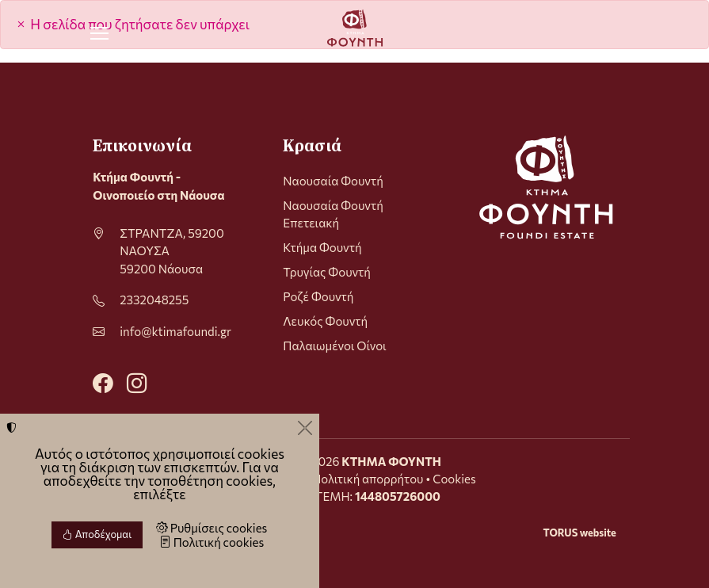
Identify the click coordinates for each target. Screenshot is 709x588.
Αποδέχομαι (97, 534)
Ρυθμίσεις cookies (212, 528)
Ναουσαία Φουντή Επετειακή (333, 214)
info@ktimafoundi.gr (175, 331)
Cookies (454, 479)
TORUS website (579, 533)
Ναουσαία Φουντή (333, 181)
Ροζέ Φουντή (318, 296)
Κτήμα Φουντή (322, 247)
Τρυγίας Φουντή (327, 272)
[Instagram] (137, 382)
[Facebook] (103, 382)
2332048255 (154, 300)
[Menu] (100, 33)
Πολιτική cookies (212, 542)
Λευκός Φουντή (325, 321)
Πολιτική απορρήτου (368, 479)
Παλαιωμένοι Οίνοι (334, 346)
